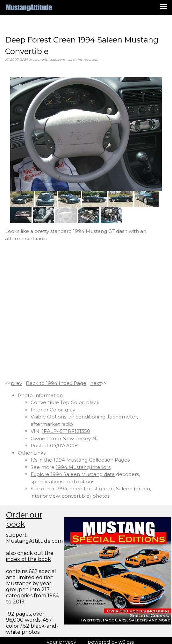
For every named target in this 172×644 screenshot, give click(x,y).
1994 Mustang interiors (83, 467)
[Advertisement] (64, 311)
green (143, 489)
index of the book (29, 559)
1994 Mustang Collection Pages (92, 460)
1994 (61, 489)
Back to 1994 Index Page (56, 383)
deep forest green (92, 489)
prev (16, 383)
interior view (45, 496)
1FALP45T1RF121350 (66, 431)
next (96, 383)
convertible (76, 496)
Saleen (124, 489)
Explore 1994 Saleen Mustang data (73, 474)
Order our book (24, 519)
